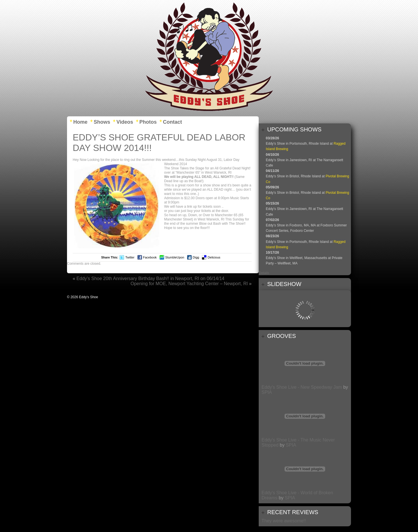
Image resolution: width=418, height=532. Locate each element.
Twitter (130, 257)
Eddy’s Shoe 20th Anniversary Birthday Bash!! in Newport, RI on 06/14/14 (150, 278)
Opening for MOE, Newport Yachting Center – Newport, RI (189, 284)
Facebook (150, 257)
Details (264, 273)
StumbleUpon (175, 257)
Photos (148, 122)
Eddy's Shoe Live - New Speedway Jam (302, 387)
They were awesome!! (284, 521)
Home (80, 122)
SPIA (267, 392)
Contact (173, 122)
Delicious (214, 257)
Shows (102, 122)
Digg (196, 257)
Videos (125, 122)
